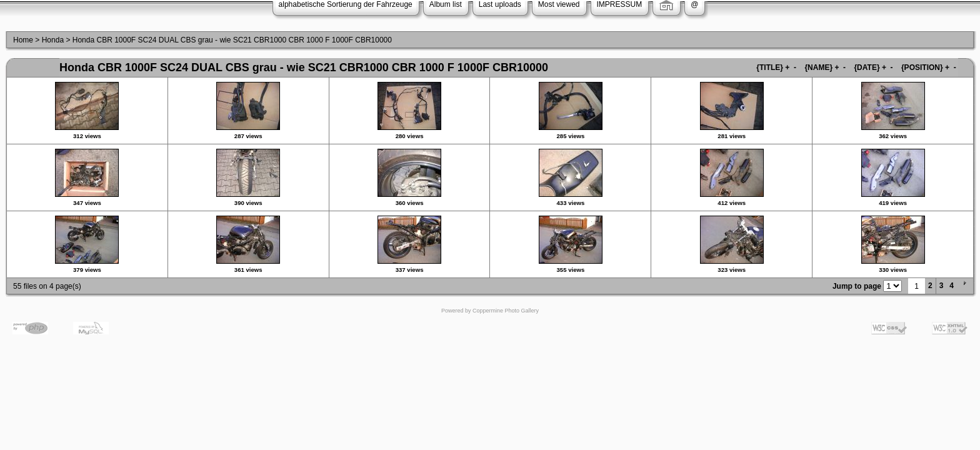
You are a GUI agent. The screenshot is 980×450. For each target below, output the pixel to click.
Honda (53, 40)
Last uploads (500, 4)
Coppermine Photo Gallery (506, 311)
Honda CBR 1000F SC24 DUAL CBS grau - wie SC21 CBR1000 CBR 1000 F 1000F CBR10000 (232, 40)
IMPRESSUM (620, 4)
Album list (446, 4)
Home (23, 40)
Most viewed (559, 4)
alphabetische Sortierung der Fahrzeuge (346, 4)
